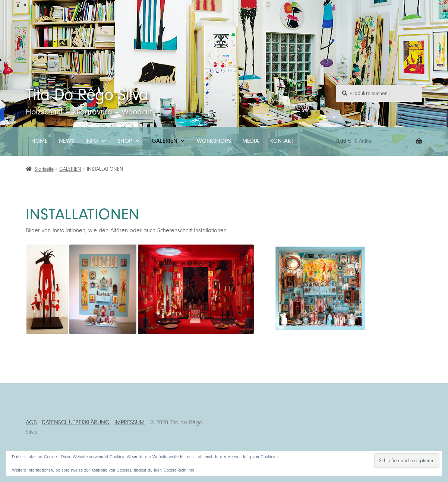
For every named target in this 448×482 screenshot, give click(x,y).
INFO (96, 141)
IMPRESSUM (130, 422)
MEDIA (251, 141)
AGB (31, 422)
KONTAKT (282, 141)
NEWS (67, 141)
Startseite (44, 169)
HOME (40, 141)
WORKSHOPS (214, 141)
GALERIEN (169, 141)
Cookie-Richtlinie (179, 470)
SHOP (129, 141)
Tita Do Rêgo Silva (87, 94)
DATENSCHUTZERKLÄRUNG (76, 422)
